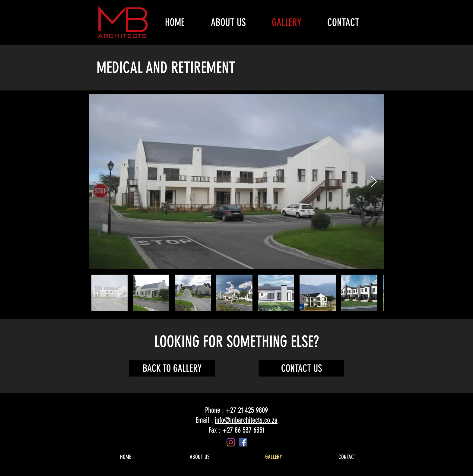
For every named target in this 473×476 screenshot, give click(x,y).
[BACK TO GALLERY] (172, 368)
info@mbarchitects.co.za (246, 420)
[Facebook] (243, 442)
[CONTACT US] (301, 368)
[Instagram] (231, 442)
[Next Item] (374, 182)
